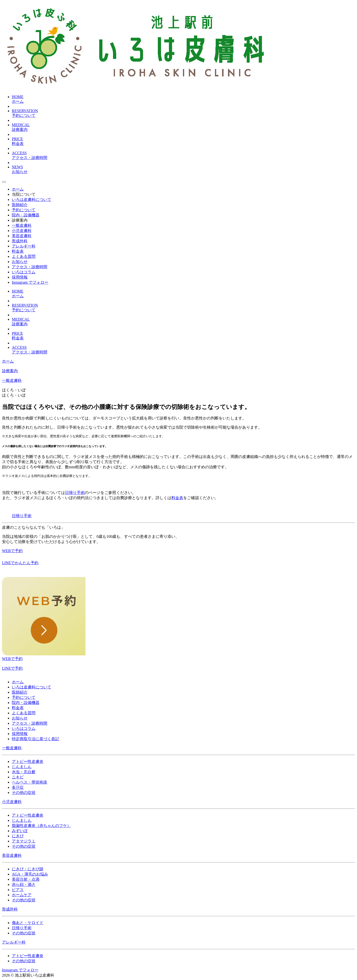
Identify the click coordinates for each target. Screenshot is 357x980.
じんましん (22, 767)
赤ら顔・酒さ (24, 884)
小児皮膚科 (12, 802)
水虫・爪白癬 (24, 772)
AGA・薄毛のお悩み (30, 874)
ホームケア (22, 895)
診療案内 (20, 220)
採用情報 (20, 734)
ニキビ (18, 777)
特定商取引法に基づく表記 (35, 739)
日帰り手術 (75, 493)
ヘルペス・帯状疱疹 (30, 782)
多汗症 (18, 787)
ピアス (18, 890)
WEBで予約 (12, 659)
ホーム (8, 361)
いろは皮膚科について (32, 687)
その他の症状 (24, 793)
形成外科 (10, 909)
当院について (24, 194)
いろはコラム (24, 728)
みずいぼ (20, 831)
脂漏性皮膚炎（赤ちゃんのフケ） (41, 826)
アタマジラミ (24, 841)
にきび (18, 836)
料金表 (177, 498)
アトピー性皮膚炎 (28, 761)
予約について (24, 697)
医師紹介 (20, 692)
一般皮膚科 (12, 380)
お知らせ (20, 718)
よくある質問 (24, 713)
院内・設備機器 (26, 703)
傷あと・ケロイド (28, 923)
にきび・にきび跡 (28, 869)
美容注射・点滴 (26, 879)
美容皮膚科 (12, 855)
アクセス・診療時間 (30, 723)
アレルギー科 (14, 942)
